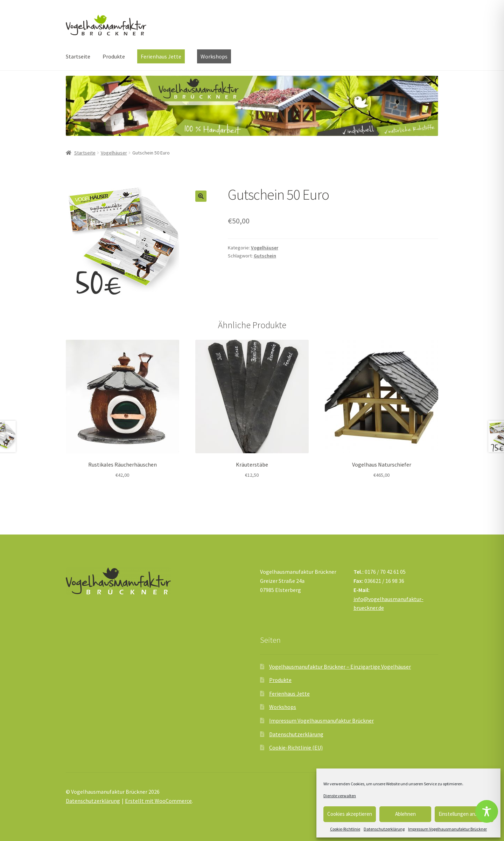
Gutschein (265, 256)
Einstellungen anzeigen (464, 814)
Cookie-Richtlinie (345, 829)
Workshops (283, 707)
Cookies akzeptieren (350, 814)
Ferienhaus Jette (289, 694)
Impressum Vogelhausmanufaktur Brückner (447, 829)
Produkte (114, 56)
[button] (201, 196)
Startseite (78, 56)
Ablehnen (405, 814)
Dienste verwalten (340, 796)
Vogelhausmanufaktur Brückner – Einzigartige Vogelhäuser (340, 667)
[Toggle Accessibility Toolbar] (487, 811)
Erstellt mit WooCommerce (158, 801)
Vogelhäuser (114, 153)
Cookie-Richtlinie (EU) (296, 747)
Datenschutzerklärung (384, 829)
